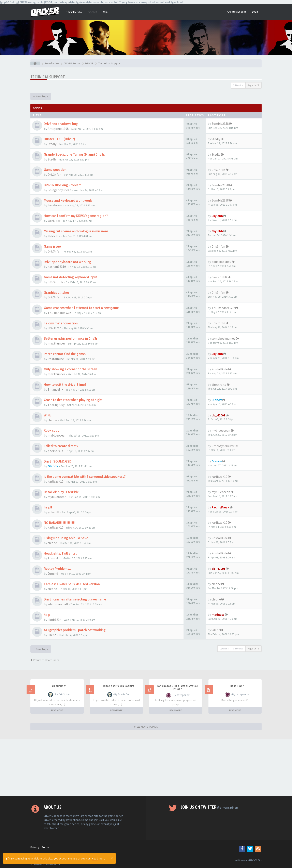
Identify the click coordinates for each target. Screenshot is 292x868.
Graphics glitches (57, 293)
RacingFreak (220, 507)
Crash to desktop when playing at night (73, 400)
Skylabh (217, 216)
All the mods (59, 686)
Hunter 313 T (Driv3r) (59, 139)
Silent (52, 635)
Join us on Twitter (210, 807)
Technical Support (48, 77)
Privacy (35, 847)
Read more (99, 858)
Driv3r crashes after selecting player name (75, 599)
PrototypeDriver (223, 446)
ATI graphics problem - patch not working (75, 630)
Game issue (52, 246)
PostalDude (56, 359)
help (47, 615)
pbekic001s (55, 451)
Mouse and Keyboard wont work (68, 200)
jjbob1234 (54, 620)
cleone (52, 420)
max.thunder (56, 343)
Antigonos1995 (58, 129)
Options (224, 649)
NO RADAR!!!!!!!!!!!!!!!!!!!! (60, 523)
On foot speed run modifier (118, 686)
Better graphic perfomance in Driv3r (71, 338)
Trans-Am (55, 558)
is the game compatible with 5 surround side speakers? (85, 477)
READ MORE (57, 710)
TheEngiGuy (56, 405)
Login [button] (255, 12)
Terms (46, 847)
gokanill (53, 512)
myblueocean (57, 435)
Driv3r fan (54, 174)
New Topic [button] (41, 96)
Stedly (52, 144)
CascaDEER (55, 282)
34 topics (238, 85)
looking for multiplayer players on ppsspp (178, 688)
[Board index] (35, 63)
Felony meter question (61, 323)
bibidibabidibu (221, 262)
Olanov (217, 400)
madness (218, 614)
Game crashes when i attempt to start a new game (81, 308)
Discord (92, 12)
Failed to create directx (61, 446)
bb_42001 (218, 415)
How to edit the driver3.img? (65, 385)
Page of (253, 85)
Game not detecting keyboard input (71, 277)
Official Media (74, 12)
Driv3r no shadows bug (61, 124)
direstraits (219, 385)
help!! (48, 507)
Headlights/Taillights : (60, 553)
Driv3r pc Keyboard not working (68, 262)
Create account (237, 12)
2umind (53, 573)
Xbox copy (52, 430)
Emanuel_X (55, 389)
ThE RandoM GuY (59, 313)
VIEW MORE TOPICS (146, 727)
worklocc (54, 221)
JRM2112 (54, 236)
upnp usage (237, 686)
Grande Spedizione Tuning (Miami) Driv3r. (74, 154)
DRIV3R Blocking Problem (63, 185)
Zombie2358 (220, 124)
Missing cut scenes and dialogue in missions (76, 231)
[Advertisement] (146, 768)
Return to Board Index (45, 660)
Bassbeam (55, 205)
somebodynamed (223, 338)
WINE (48, 415)
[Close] (112, 858)
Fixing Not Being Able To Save (66, 538)
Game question (55, 170)
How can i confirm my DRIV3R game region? (76, 216)
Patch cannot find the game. (65, 354)
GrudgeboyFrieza (59, 190)
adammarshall (58, 604)
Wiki (106, 12)
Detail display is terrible (61, 492)
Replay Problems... (58, 569)
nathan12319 (57, 267)
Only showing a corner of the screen (70, 369)
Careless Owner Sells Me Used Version (72, 584)
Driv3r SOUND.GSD (58, 461)
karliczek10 (56, 481)
